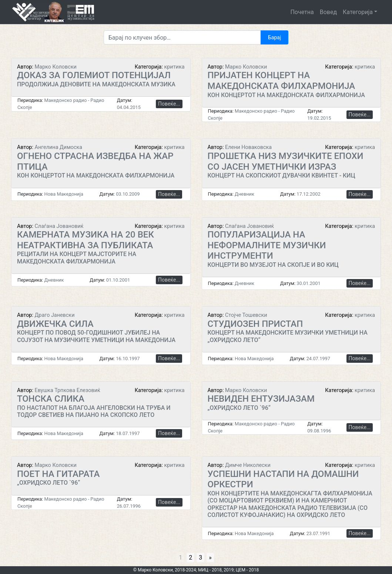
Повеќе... (169, 104)
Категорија (358, 12)
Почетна (302, 12)
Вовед (328, 12)
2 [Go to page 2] (190, 558)
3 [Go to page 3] (200, 558)
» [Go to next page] (210, 558)
